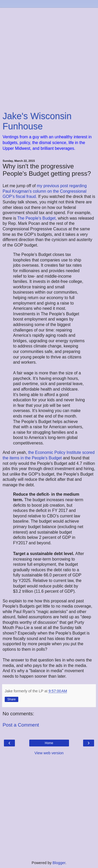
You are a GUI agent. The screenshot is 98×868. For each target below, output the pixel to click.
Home (49, 743)
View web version (49, 753)
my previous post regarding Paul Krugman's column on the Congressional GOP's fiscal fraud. (45, 191)
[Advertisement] (49, 57)
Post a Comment (21, 725)
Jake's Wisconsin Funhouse (37, 121)
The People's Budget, (38, 218)
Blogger (59, 863)
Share (11, 699)
